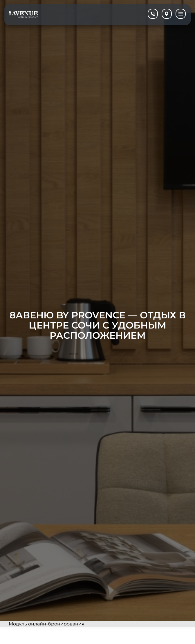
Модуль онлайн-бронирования (47, 624)
